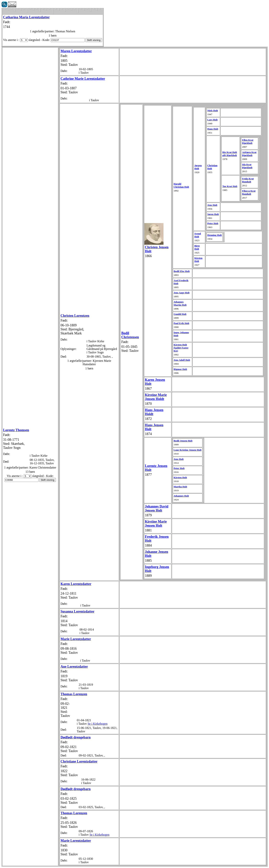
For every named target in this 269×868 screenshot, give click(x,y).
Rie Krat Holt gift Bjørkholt (230, 154)
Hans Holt (213, 129)
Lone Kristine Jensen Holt (188, 450)
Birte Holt (197, 247)
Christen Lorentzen (75, 316)
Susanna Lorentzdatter (77, 611)
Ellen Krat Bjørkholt (248, 141)
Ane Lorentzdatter (74, 667)
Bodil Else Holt (182, 271)
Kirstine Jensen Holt (156, 524)
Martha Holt (180, 487)
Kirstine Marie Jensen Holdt (156, 397)
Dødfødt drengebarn (76, 737)
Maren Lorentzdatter (76, 51)
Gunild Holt (180, 314)
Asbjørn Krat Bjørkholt (249, 154)
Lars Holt (213, 120)
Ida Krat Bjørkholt (247, 166)
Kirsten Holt (198, 260)
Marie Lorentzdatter (76, 639)
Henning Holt (215, 235)
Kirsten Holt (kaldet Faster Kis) (181, 348)
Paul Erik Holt (182, 323)
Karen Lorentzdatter (76, 584)
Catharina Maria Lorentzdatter (26, 17)
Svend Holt (198, 235)
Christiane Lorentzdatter (79, 761)
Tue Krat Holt (230, 186)
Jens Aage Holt (182, 293)
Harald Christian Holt (181, 185)
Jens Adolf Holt (182, 360)
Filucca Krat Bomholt (249, 192)
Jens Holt (212, 205)
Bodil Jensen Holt (183, 441)
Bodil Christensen (130, 335)
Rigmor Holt (180, 369)
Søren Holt (213, 214)
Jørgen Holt (198, 167)
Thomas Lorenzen (74, 694)
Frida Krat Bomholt (248, 180)
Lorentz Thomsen (16, 430)
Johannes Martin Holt (180, 303)
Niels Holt (213, 110)
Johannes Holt (181, 496)
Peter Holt (213, 223)
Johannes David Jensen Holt (157, 508)
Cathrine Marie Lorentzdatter (83, 79)
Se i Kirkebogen (97, 724)
